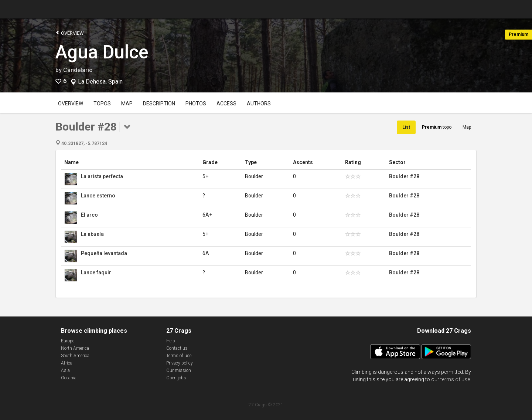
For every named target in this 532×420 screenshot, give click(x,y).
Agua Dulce (102, 52)
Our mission (179, 370)
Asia (65, 370)
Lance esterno (98, 196)
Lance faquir (96, 272)
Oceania (69, 378)
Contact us (177, 348)
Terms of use (179, 356)
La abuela (92, 234)
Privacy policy (180, 363)
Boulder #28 (404, 176)
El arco (89, 215)
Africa (67, 363)
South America (75, 356)
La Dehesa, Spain (100, 82)
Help (171, 341)
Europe (68, 341)
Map (127, 104)
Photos (196, 104)
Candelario (78, 70)
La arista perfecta (102, 176)
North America (75, 348)
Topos (102, 104)
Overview (70, 33)
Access (226, 104)
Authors (259, 104)
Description (159, 104)
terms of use (455, 379)
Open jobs (176, 378)
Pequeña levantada (104, 253)
